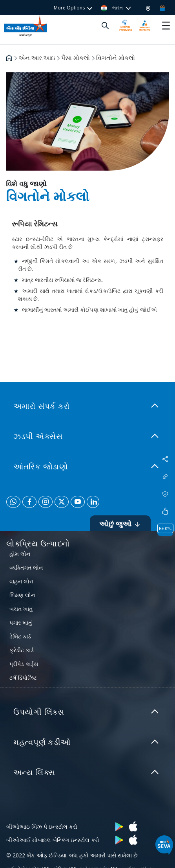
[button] (148, 8)
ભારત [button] (112, 8)
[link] (87, 406)
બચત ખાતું (21, 609)
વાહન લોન (21, 581)
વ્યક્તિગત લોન (26, 567)
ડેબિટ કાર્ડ (20, 636)
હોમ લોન (20, 554)
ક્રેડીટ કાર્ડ (22, 650)
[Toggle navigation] (166, 26)
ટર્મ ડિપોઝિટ (23, 678)
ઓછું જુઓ (120, 524)
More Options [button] (69, 8)
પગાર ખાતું (21, 622)
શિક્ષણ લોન (22, 595)
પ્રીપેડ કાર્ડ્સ (24, 664)
